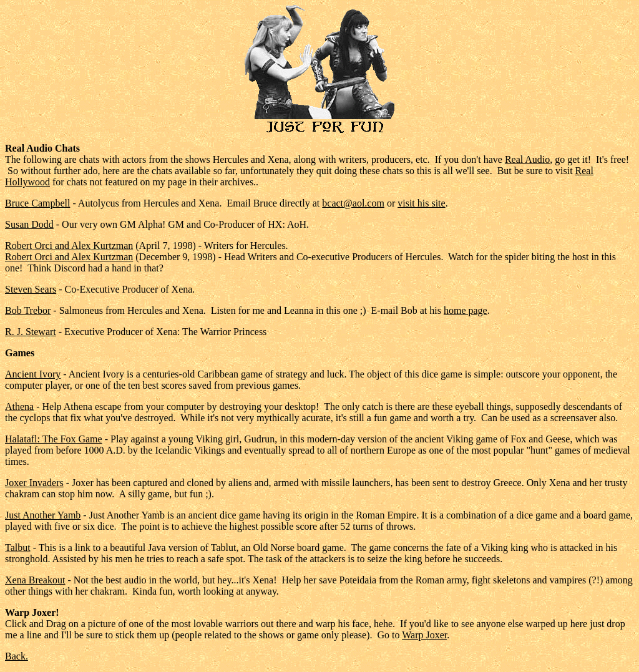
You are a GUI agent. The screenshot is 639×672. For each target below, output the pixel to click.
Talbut (18, 548)
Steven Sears (31, 289)
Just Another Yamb (43, 515)
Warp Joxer (424, 635)
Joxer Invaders (34, 483)
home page (466, 310)
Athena (19, 407)
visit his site (421, 203)
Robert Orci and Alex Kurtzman (69, 246)
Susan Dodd (29, 224)
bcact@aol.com (353, 203)
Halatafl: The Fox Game (54, 439)
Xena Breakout (35, 580)
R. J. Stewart (31, 332)
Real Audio (527, 159)
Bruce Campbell (37, 203)
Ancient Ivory (33, 374)
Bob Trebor (28, 310)
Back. (17, 656)
